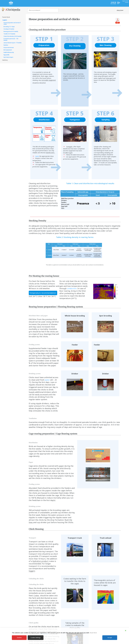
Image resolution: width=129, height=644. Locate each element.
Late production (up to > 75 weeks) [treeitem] (12, 43)
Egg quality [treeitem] (6, 55)
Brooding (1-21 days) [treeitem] (9, 27)
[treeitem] (12, 17)
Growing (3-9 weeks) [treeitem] (9, 29)
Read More (93, 632)
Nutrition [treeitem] (6, 45)
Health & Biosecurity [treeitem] (9, 52)
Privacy (127, 2)
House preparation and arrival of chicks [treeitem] (12, 23)
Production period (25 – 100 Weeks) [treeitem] (11, 39)
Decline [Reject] (19, 638)
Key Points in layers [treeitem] (8, 57)
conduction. (72, 288)
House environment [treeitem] (9, 47)
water (47, 380)
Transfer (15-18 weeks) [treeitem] (9, 34)
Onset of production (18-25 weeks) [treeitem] (12, 36)
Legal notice (125, 1)
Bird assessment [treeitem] (8, 50)
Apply (37, 156)
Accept (110, 638)
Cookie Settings (36, 638)
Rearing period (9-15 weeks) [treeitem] (11, 31)
